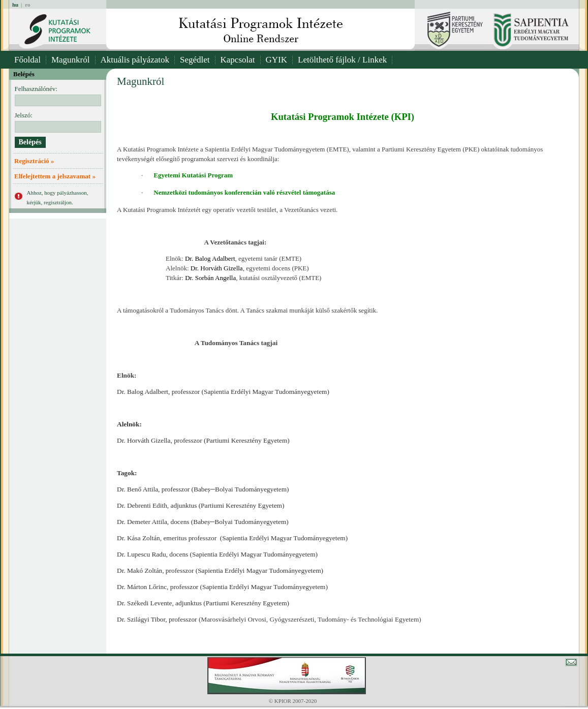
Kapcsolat (238, 60)
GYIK (277, 60)
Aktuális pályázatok (135, 60)
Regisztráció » (34, 161)
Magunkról (71, 60)
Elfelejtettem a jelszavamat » (55, 176)
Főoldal (27, 60)
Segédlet (195, 60)
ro (27, 5)
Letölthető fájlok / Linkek (342, 60)
